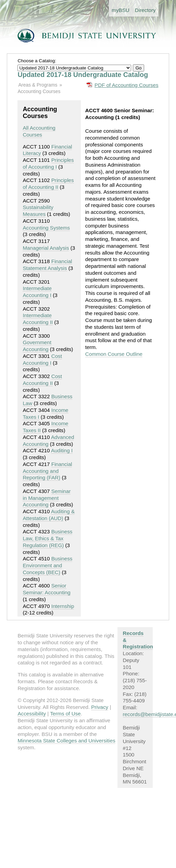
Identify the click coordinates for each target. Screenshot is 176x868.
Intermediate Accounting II (38, 319)
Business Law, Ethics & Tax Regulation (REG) (47, 538)
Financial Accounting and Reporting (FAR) (47, 471)
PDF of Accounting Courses (127, 85)
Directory (145, 10)
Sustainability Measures (38, 211)
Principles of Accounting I (48, 163)
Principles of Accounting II (48, 184)
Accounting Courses (39, 91)
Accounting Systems (46, 228)
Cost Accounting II (42, 380)
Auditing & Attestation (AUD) (49, 515)
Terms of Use (65, 714)
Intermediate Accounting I (37, 292)
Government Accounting (37, 346)
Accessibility (32, 714)
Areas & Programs (38, 85)
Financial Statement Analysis (47, 265)
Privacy (100, 707)
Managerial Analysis (46, 248)
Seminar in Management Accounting (47, 498)
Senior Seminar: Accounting (46, 589)
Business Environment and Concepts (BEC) (47, 565)
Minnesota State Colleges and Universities (66, 741)
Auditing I (62, 450)
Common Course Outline (114, 354)
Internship (63, 606)
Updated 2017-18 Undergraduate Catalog (83, 75)
